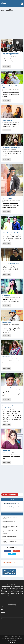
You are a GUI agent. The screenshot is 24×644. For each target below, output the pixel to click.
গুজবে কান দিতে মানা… (8, 198)
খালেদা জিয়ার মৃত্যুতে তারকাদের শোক (9, 522)
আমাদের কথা (4, 639)
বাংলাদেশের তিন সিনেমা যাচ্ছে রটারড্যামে (9, 537)
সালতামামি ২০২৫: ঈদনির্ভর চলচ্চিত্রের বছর (10, 517)
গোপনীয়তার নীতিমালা (18, 639)
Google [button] (17, 551)
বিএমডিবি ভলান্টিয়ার (10, 639)
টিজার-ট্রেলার (3, 619)
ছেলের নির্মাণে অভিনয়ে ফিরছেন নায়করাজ (11, 232)
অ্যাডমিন (5, 57)
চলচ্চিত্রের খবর (15, 200)
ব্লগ (3, 91)
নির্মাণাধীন (4, 202)
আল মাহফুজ (5, 150)
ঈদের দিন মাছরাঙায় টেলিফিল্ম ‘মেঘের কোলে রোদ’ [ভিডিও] (11, 407)
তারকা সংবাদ (17, 234)
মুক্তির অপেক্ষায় (4, 616)
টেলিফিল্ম (15, 57)
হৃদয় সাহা (5, 89)
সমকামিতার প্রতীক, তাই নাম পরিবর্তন (11, 263)
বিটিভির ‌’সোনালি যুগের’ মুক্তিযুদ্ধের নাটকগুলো (10, 526)
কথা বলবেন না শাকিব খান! (8, 388)
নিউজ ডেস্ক (5, 122)
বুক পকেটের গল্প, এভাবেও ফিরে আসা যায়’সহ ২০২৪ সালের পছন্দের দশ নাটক (12, 507)
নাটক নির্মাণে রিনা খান (7, 357)
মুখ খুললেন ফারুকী (7, 323)
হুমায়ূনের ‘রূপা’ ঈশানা (7, 120)
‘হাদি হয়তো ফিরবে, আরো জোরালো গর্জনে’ (10, 541)
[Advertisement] (12, 25)
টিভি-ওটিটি (12, 57)
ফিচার (20, 234)
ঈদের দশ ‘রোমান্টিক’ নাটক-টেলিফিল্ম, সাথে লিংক (12, 87)
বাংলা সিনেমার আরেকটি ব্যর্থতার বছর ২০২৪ (11, 504)
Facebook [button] (8, 551)
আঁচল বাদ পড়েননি (6, 296)
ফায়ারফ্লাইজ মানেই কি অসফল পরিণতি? (11, 148)
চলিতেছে (3, 610)
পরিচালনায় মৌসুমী (6, 451)
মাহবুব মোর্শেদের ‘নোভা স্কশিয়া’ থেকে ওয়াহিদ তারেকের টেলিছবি (11, 54)
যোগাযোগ (10, 641)
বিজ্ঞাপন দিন (14, 641)
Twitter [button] (12, 554)
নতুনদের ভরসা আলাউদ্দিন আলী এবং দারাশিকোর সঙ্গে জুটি (12, 532)
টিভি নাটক (17, 89)
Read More (7, 67)
